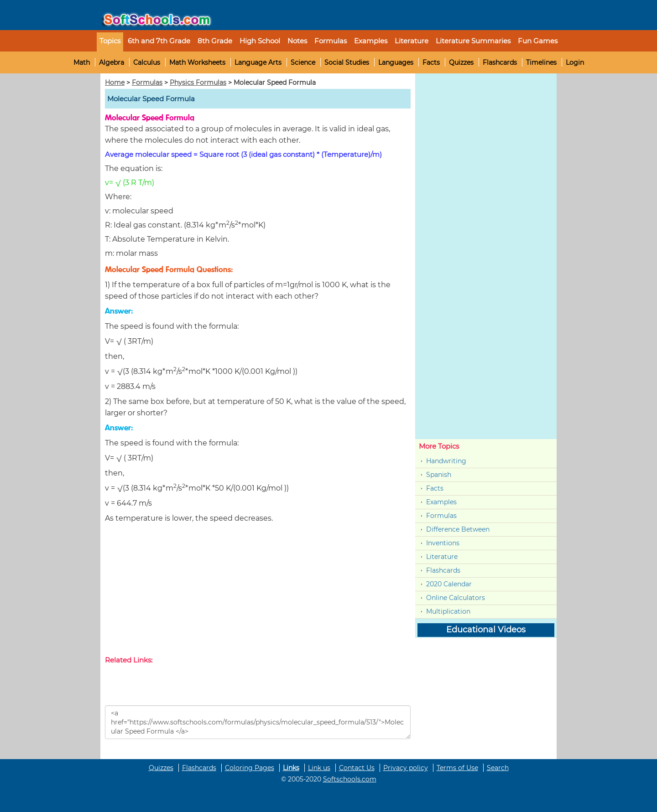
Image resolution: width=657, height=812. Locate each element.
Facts (431, 62)
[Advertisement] (258, 591)
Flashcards (500, 62)
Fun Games (538, 41)
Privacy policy (406, 768)
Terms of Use (457, 768)
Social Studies (347, 62)
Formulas (331, 41)
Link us (319, 768)
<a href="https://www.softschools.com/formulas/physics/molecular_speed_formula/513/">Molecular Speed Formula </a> (258, 722)
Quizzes (461, 62)
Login (575, 62)
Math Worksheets (197, 62)
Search (498, 768)
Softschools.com (350, 779)
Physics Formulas (198, 83)
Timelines (541, 62)
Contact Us (357, 768)
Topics (110, 41)
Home (115, 83)
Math (82, 62)
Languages (396, 62)
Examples (371, 41)
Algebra (112, 62)
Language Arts (258, 62)
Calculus (147, 62)
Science (303, 62)
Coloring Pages (250, 768)
